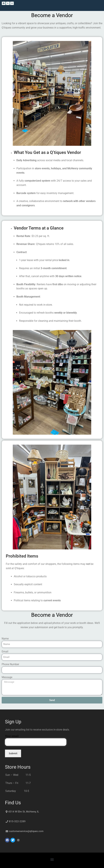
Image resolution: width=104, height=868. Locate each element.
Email (5, 651)
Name (5, 639)
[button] (52, 859)
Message (7, 677)
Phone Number (10, 664)
